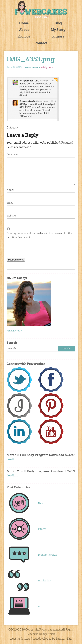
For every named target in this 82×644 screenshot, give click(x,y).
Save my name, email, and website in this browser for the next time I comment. (39, 235)
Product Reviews (48, 555)
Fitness (58, 37)
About (24, 30)
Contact (41, 43)
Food (41, 503)
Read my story (14, 331)
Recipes (24, 37)
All (40, 606)
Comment (13, 155)
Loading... (13, 460)
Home (24, 23)
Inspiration (45, 581)
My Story (58, 30)
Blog (58, 23)
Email (10, 203)
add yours (47, 67)
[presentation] (33, 249)
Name (10, 190)
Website (11, 216)
